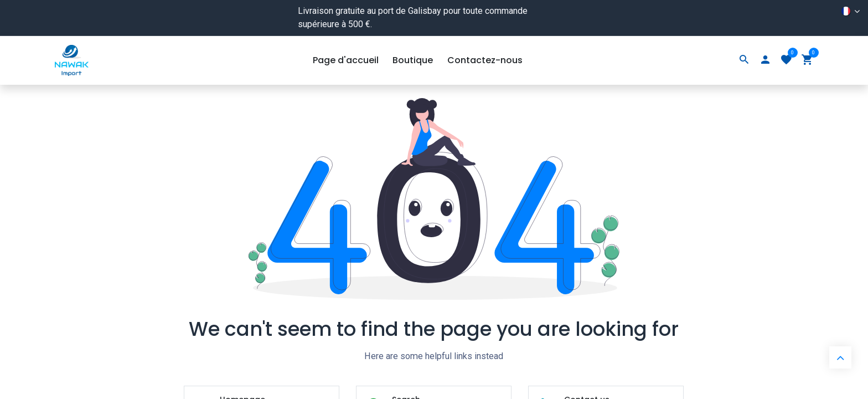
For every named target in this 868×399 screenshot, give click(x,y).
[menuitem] (346, 60)
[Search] (744, 60)
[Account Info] (765, 60)
